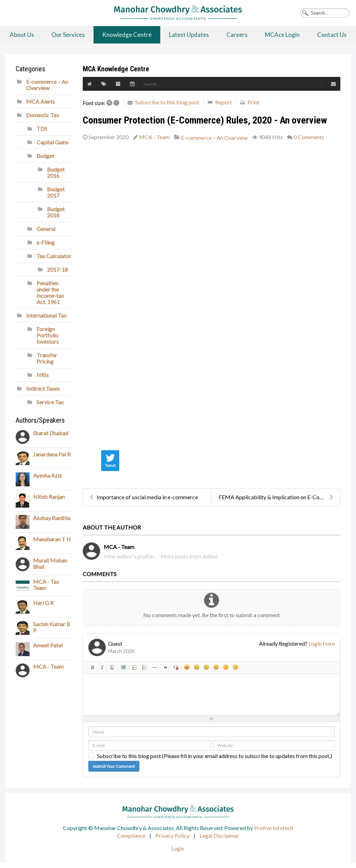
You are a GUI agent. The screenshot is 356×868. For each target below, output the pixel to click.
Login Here (322, 643)
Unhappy (226, 667)
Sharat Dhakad (51, 433)
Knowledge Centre (127, 35)
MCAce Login (282, 35)
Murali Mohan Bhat (50, 563)
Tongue (216, 667)
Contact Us (332, 35)
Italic (102, 667)
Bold (92, 667)
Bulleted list (135, 667)
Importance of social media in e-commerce (144, 497)
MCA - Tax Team (46, 585)
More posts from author (189, 556)
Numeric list (145, 667)
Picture (123, 667)
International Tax (46, 315)
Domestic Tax (43, 115)
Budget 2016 (56, 172)
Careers (237, 35)
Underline (112, 667)
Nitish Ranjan (49, 497)
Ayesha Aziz (47, 475)
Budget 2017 (56, 192)
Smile (197, 667)
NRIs (43, 375)
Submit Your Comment (114, 766)
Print (253, 102)
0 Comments (309, 137)
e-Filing (46, 242)
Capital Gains (52, 142)
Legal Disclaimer (219, 835)
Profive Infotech (274, 828)
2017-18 (57, 269)
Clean (176, 667)
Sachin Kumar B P (52, 627)
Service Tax (50, 402)
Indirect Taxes (43, 388)
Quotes (166, 667)
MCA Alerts (41, 101)
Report (224, 102)
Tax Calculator (54, 256)
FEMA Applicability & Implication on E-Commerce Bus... (279, 497)
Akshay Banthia (52, 518)
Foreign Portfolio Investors (48, 335)
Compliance (131, 835)
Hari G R (43, 603)
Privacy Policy (172, 835)
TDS (42, 129)
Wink (236, 667)
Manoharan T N (52, 539)
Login (178, 848)
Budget (45, 156)
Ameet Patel (48, 645)
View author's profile (128, 556)
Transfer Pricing (47, 358)
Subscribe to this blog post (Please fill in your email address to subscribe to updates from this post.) (215, 756)
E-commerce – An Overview (214, 138)
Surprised (207, 667)
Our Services (68, 35)
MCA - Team (154, 137)
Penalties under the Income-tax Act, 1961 (50, 292)
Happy (187, 667)
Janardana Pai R (52, 454)
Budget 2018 (56, 212)
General (46, 229)
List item (154, 667)
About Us (22, 35)
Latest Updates (189, 35)
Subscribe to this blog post (167, 102)
